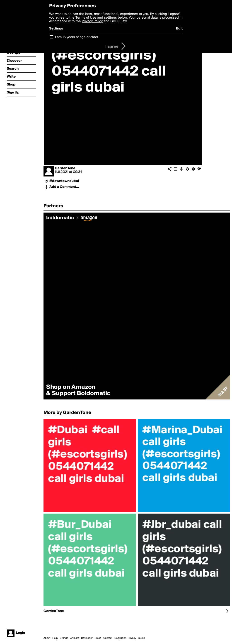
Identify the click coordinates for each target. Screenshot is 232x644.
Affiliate (75, 638)
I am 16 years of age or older (77, 37)
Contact (108, 638)
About (47, 638)
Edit (179, 29)
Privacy (132, 638)
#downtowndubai (64, 181)
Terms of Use (86, 18)
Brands (64, 638)
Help (55, 638)
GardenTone (65, 168)
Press (98, 638)
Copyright (120, 638)
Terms (141, 638)
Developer (87, 638)
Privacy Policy (92, 21)
